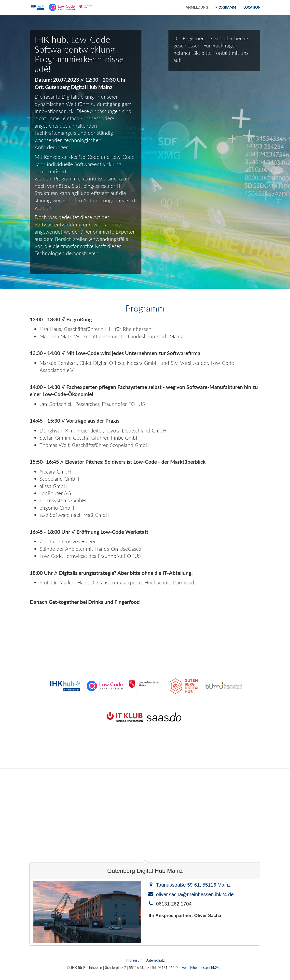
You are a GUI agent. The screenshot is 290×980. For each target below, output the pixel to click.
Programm (226, 7)
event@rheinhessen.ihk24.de (202, 968)
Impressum (134, 960)
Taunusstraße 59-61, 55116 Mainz (193, 885)
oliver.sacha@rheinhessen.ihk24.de (195, 894)
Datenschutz (155, 960)
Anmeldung (197, 7)
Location (252, 7)
